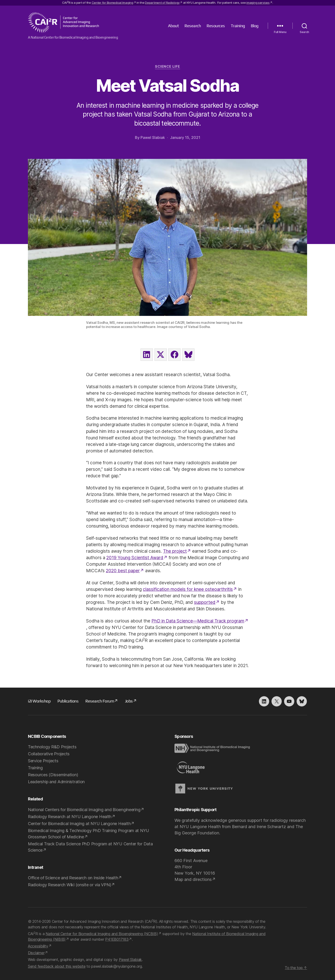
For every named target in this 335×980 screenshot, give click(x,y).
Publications (68, 701)
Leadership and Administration (56, 782)
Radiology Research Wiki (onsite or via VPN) (69, 885)
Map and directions (193, 879)
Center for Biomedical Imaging (112, 3)
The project (175, 551)
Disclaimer (36, 953)
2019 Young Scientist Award (135, 558)
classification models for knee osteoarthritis (188, 589)
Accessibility (38, 946)
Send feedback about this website (57, 966)
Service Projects (43, 761)
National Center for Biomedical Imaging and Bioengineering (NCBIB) (102, 934)
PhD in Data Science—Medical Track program (198, 621)
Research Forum (100, 701)
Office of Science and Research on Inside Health (73, 878)
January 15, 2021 (185, 137)
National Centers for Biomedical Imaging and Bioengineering (84, 810)
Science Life (167, 67)
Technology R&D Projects (52, 747)
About (173, 26)
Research (193, 26)
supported (205, 602)
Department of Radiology (162, 3)
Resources (216, 26)
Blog (255, 26)
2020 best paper (123, 571)
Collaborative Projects (49, 754)
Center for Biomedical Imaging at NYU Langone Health (79, 824)
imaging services (258, 3)
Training (238, 26)
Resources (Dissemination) (53, 775)
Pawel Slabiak (153, 137)
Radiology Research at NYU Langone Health (70, 817)
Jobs (129, 701)
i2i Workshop (39, 701)
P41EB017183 (117, 939)
